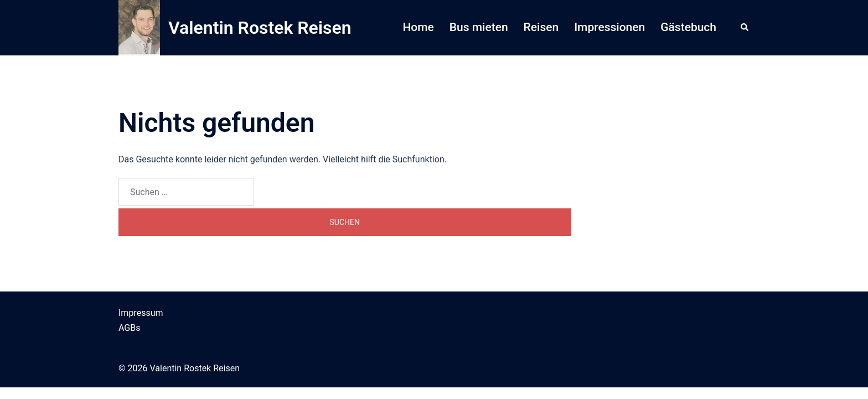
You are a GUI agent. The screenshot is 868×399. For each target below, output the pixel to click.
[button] (745, 28)
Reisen (541, 27)
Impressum (141, 313)
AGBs (129, 328)
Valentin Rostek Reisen (260, 28)
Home (418, 27)
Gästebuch (688, 27)
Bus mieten (479, 27)
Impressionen (609, 27)
